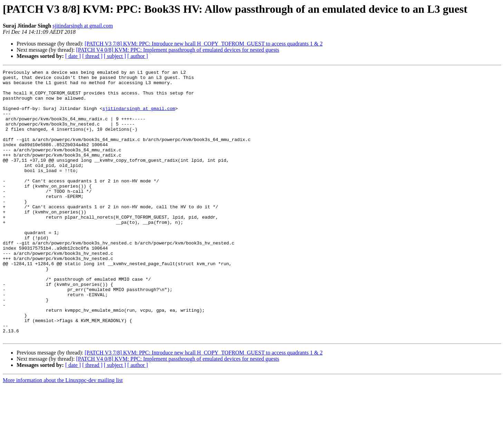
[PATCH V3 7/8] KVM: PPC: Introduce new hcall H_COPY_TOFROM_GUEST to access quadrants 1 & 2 (203, 44)
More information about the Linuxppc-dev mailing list (63, 434)
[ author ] (138, 56)
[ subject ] (115, 56)
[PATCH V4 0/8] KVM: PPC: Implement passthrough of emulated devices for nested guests (177, 50)
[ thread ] (92, 56)
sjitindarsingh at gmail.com (83, 26)
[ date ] (73, 56)
